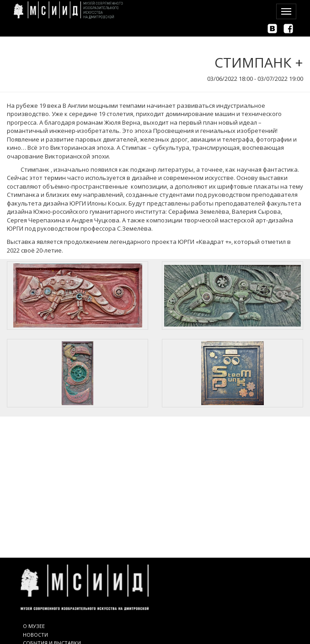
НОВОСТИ (35, 635)
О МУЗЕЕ (34, 626)
